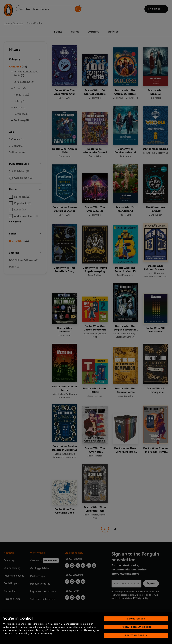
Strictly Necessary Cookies (136, 627)
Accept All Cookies (136, 635)
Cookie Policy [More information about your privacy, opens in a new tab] (45, 634)
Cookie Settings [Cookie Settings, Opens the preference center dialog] (136, 619)
